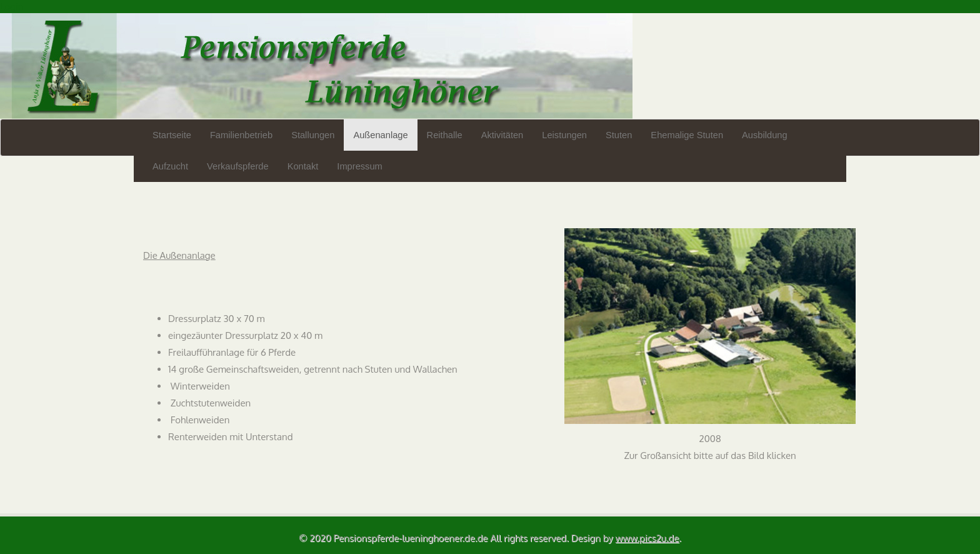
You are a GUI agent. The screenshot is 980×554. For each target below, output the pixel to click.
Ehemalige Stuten (687, 135)
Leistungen (564, 135)
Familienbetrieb (241, 135)
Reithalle (445, 135)
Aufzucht (170, 166)
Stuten (619, 135)
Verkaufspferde (238, 166)
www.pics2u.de (647, 538)
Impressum (359, 166)
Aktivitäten (502, 135)
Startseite (172, 135)
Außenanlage (380, 135)
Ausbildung (765, 135)
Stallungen (313, 135)
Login (12, 7)
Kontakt (303, 166)
